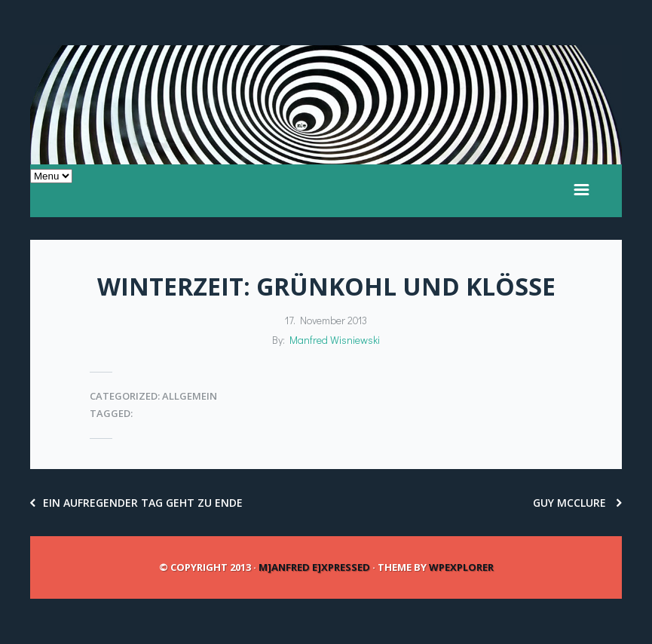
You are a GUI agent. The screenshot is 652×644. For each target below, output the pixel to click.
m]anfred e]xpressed (314, 567)
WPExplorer (461, 567)
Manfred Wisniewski (335, 340)
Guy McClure (577, 503)
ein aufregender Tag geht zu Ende (136, 503)
